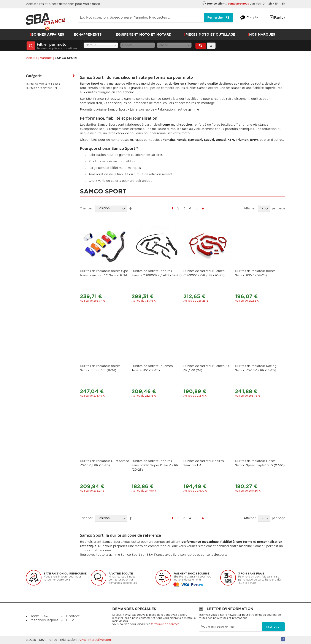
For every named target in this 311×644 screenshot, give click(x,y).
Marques (46, 58)
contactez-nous (238, 4)
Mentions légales (44, 620)
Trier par (86, 208)
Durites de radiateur (43, 88)
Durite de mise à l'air (43, 84)
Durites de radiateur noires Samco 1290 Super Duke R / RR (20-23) (155, 465)
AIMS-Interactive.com (95, 640)
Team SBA (39, 616)
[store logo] (45, 19)
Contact (73, 616)
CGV (70, 620)
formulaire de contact (165, 624)
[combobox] (155, 18)
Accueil (32, 58)
